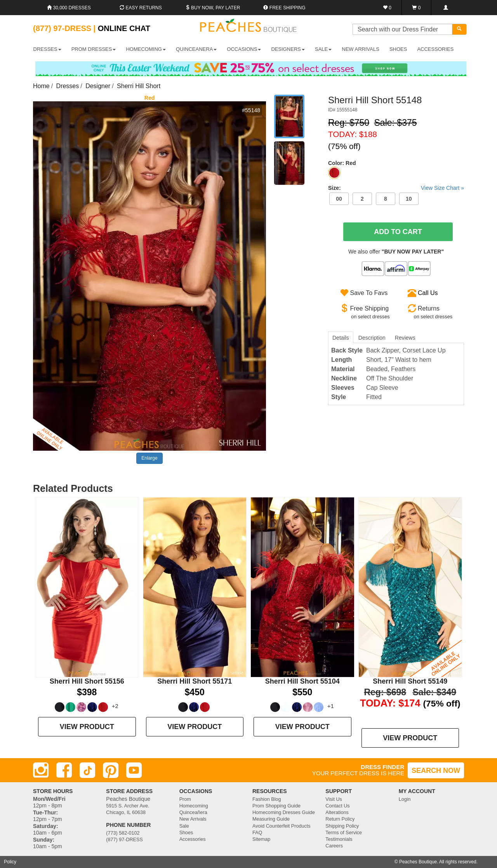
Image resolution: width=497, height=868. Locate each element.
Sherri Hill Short (139, 86)
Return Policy (340, 819)
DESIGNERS (288, 49)
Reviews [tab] (405, 338)
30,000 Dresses (69, 8)
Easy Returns (141, 8)
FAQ (257, 833)
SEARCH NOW (436, 771)
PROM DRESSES (94, 49)
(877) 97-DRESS (124, 840)
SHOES (398, 49)
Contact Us (337, 806)
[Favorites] (387, 8)
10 (409, 199)
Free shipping (284, 8)
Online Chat (124, 28)
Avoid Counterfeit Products (282, 826)
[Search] (459, 29)
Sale (184, 826)
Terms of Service (344, 833)
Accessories (193, 839)
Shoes (186, 833)
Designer (98, 86)
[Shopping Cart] (416, 8)
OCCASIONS (244, 49)
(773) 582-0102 (123, 833)
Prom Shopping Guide (276, 806)
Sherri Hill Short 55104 (302, 681)
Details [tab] (341, 338)
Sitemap (261, 839)
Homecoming (194, 806)
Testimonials (339, 839)
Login (405, 799)
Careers (334, 846)
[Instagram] (41, 770)
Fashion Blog (267, 799)
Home (41, 86)
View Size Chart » (442, 188)
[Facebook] (64, 770)
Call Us (428, 293)
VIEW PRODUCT (87, 727)
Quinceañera (193, 812)
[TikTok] (87, 770)
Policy (10, 862)
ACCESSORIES (435, 49)
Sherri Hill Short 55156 (87, 681)
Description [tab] (372, 338)
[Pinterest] (111, 770)
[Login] (446, 8)
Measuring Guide (271, 819)
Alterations (337, 812)
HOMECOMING (146, 49)
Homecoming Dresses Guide (284, 812)
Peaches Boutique (418, 862)
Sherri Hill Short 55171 (195, 681)
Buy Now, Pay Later (213, 8)
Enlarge (149, 458)
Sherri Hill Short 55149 (410, 681)
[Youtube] (134, 770)
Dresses (68, 86)
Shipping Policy (342, 826)
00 (339, 199)
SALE (323, 49)
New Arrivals (361, 49)
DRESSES (47, 49)
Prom (185, 799)
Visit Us (334, 799)
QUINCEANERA (196, 49)
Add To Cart (398, 232)
